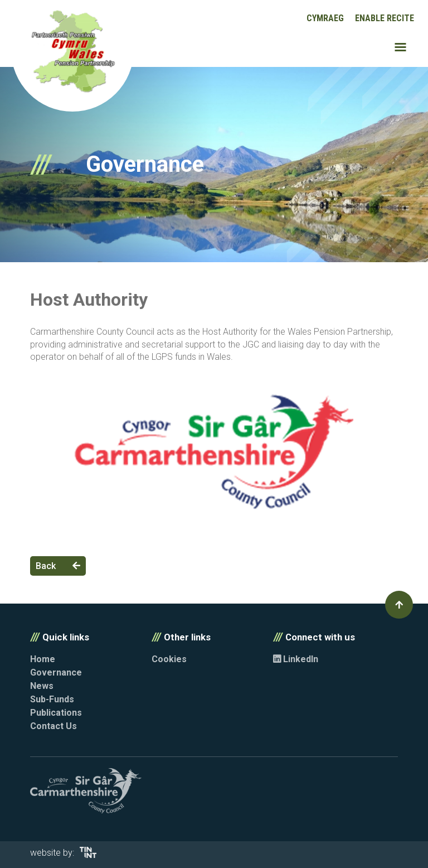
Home (43, 659)
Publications (56, 713)
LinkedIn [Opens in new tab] (296, 659)
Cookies (169, 659)
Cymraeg (325, 18)
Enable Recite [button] (385, 18)
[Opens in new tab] (88, 855)
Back (58, 566)
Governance (56, 672)
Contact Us (53, 726)
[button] (399, 605)
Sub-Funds (52, 699)
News (42, 686)
